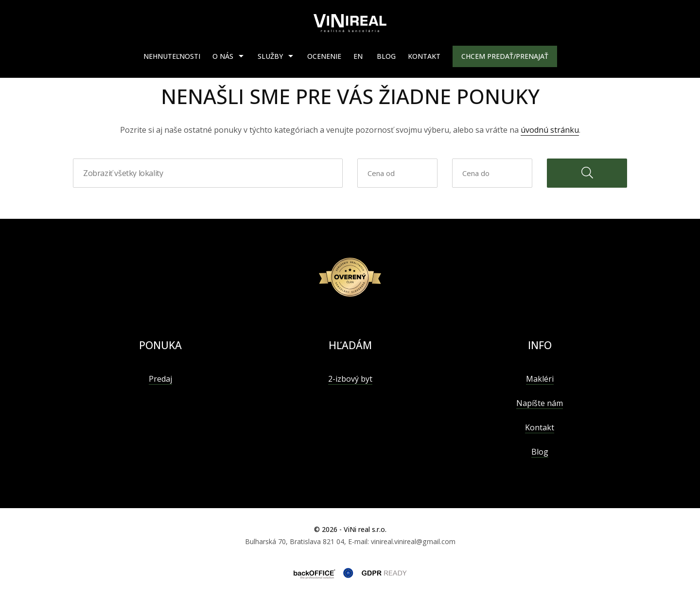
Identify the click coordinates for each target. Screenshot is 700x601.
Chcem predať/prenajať (505, 56)
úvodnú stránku (550, 130)
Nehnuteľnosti (172, 56)
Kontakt (424, 56)
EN (358, 56)
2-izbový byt (350, 379)
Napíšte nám (540, 403)
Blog (386, 56)
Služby (270, 56)
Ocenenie (324, 56)
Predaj (160, 379)
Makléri (540, 379)
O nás (223, 56)
